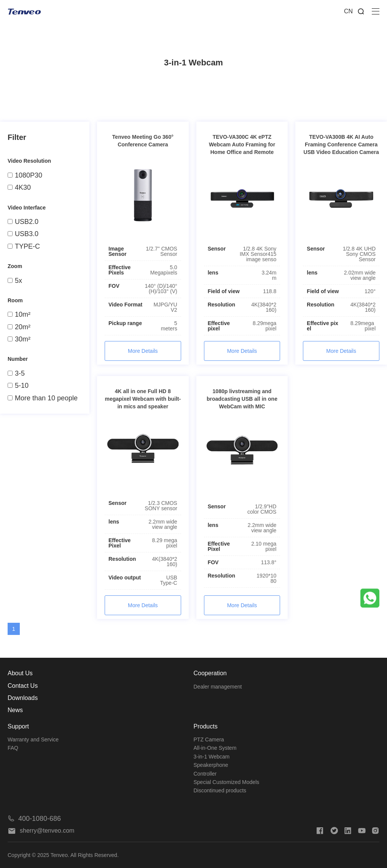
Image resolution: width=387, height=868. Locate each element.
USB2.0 (23, 222)
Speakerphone (211, 765)
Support (18, 726)
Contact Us (23, 686)
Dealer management (218, 687)
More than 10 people (43, 398)
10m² (19, 314)
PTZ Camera (209, 739)
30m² (19, 339)
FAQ (13, 748)
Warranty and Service (33, 739)
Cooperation (210, 673)
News (15, 710)
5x (15, 281)
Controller (205, 774)
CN (348, 11)
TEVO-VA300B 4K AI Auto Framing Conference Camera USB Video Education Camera (341, 144)
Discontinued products (220, 790)
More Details (143, 351)
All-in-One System (215, 748)
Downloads (23, 698)
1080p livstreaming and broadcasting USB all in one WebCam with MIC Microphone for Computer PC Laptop (242, 406)
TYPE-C (24, 246)
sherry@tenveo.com (41, 831)
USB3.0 (23, 234)
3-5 (16, 373)
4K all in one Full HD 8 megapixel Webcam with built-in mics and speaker (143, 399)
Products (206, 726)
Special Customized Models (227, 782)
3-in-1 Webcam (212, 757)
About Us (20, 673)
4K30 (19, 187)
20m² (19, 327)
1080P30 (25, 175)
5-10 (18, 386)
